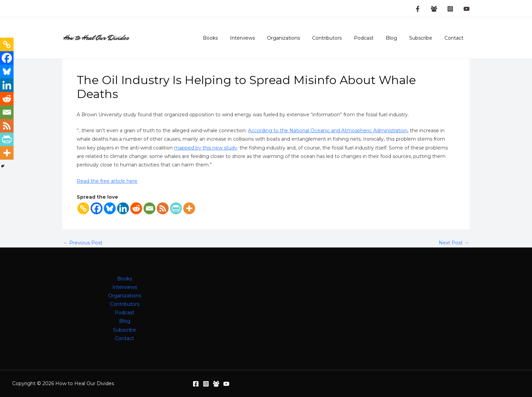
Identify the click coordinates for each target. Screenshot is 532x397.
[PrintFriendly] (176, 208)
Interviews (260, 38)
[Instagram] (450, 9)
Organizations (298, 38)
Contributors (339, 38)
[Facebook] (97, 208)
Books (231, 38)
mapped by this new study (206, 148)
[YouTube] (467, 9)
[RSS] (163, 208)
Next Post (454, 243)
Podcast (373, 38)
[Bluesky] (110, 208)
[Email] (149, 208)
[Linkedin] (123, 208)
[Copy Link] (83, 208)
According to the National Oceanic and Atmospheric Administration (328, 131)
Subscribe (425, 38)
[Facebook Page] (418, 9)
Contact (455, 38)
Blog (398, 38)
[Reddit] (136, 208)
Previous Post (83, 243)
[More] (189, 208)
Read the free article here (107, 181)
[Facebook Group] (434, 9)
